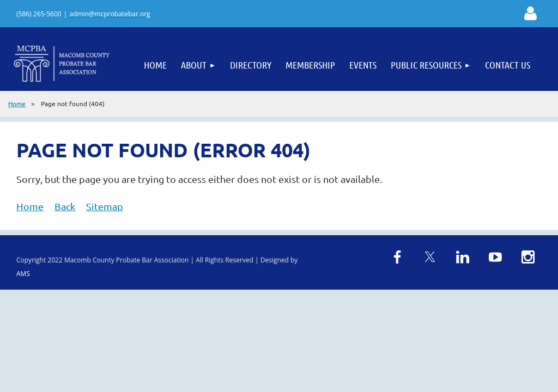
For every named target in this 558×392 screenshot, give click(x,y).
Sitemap (105, 206)
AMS (23, 274)
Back (65, 206)
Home (17, 103)
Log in (530, 14)
